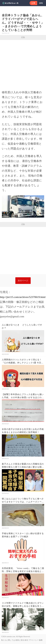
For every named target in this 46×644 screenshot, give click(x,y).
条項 (26, 640)
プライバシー (33, 640)
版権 (41, 640)
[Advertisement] (23, 64)
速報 (41, 3)
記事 (33, 3)
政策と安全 (20, 640)
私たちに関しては (8, 640)
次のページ (23, 281)
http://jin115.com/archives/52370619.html (23, 297)
